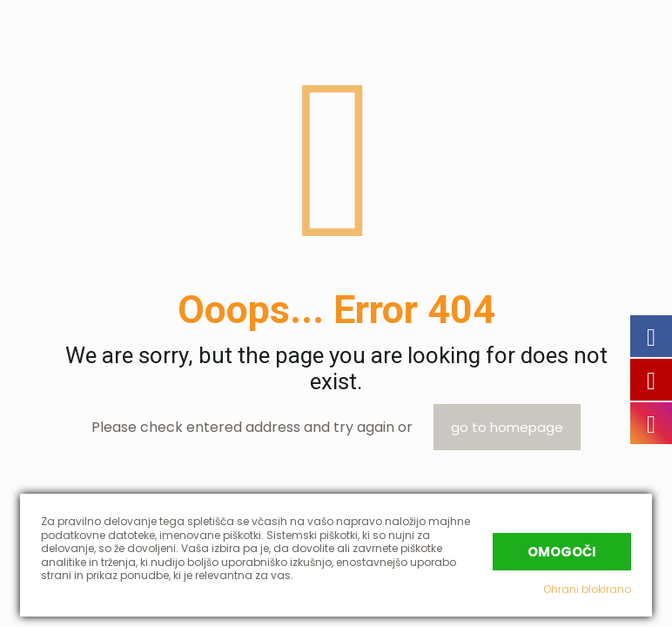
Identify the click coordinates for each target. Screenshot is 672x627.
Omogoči (562, 552)
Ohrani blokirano (587, 589)
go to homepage (507, 427)
